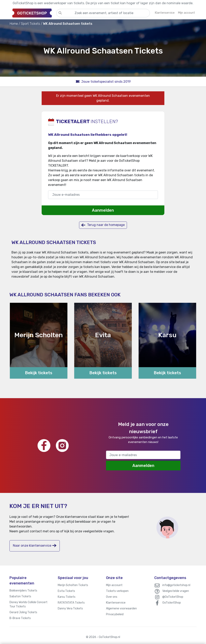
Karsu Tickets (67, 597)
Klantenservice (116, 603)
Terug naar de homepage (103, 225)
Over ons (112, 597)
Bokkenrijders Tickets (23, 591)
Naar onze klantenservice (35, 546)
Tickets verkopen (117, 591)
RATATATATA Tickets (71, 603)
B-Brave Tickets (20, 618)
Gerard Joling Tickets (23, 612)
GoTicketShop (172, 603)
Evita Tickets (66, 591)
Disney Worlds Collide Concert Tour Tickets (28, 604)
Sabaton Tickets (20, 596)
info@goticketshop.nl (176, 585)
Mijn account (114, 585)
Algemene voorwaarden (121, 608)
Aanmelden (103, 210)
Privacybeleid (115, 614)
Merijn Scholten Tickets (73, 585)
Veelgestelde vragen (176, 591)
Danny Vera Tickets (70, 608)
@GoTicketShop (173, 597)
